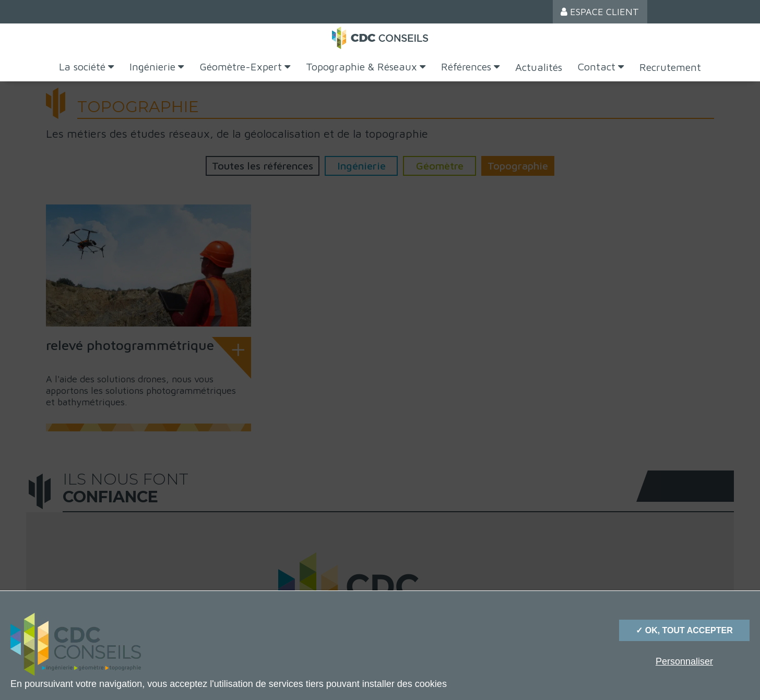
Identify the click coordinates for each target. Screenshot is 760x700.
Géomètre (440, 166)
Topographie (518, 166)
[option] (689, 484)
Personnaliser (684, 661)
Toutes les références (263, 166)
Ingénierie (361, 166)
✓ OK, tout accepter (684, 630)
